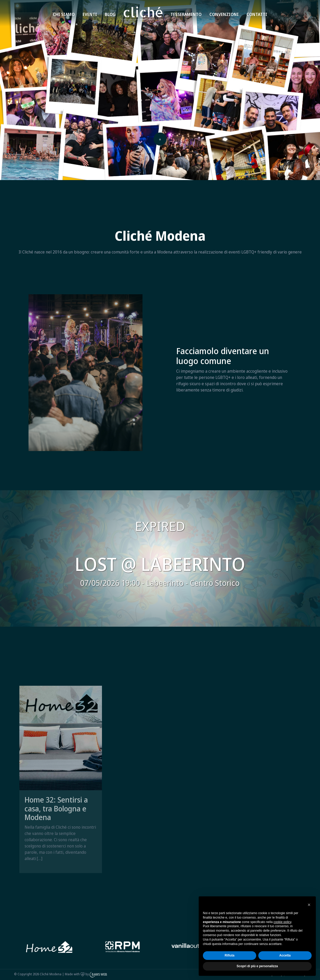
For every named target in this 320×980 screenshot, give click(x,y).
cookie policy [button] (282, 922)
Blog (110, 14)
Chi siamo (64, 14)
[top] (160, 140)
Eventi (90, 14)
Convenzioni (224, 14)
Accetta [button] (285, 955)
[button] (309, 905)
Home (135, 8)
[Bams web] (49, 947)
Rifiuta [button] (229, 955)
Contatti (257, 14)
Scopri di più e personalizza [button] (257, 966)
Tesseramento (186, 14)
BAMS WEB (99, 974)
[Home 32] (123, 947)
